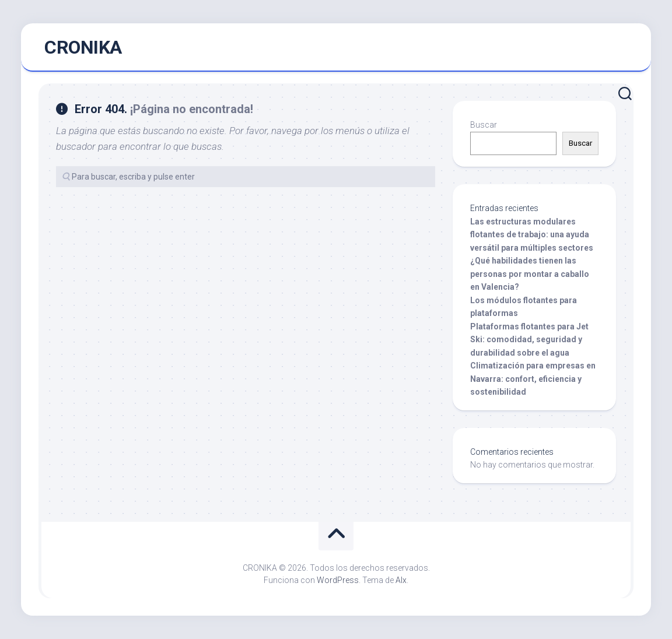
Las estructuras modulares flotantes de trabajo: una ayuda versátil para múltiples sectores (532, 235)
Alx (401, 580)
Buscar (484, 125)
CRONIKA (83, 47)
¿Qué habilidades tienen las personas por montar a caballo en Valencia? (530, 274)
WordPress (338, 580)
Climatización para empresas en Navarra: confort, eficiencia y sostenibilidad (533, 379)
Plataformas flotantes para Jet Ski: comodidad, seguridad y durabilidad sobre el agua (529, 340)
